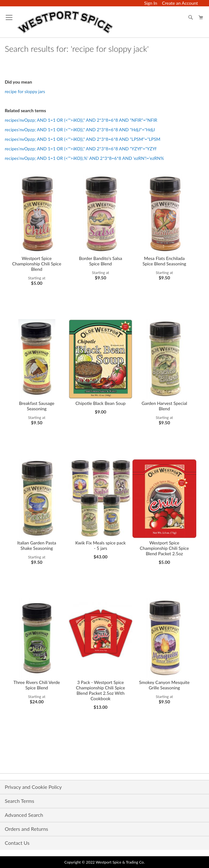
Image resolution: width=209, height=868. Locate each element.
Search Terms (20, 801)
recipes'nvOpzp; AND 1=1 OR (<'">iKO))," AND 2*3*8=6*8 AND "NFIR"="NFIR (81, 120)
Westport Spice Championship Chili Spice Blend (37, 264)
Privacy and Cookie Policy (33, 787)
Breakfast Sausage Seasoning (37, 406)
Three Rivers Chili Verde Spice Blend (37, 685)
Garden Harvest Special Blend (164, 406)
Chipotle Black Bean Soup (100, 403)
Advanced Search (24, 815)
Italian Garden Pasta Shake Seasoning (37, 545)
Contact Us (17, 843)
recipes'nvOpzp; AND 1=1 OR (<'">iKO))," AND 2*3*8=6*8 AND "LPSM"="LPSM (83, 139)
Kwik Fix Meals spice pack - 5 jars (101, 545)
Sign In (151, 3)
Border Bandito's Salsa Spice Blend (100, 261)
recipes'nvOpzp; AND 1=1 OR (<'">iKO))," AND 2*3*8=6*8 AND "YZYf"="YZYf (81, 149)
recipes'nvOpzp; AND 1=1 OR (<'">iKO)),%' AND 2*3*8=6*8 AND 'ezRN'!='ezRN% (84, 158)
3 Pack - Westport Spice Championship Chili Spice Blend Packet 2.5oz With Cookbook (101, 690)
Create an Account (180, 3)
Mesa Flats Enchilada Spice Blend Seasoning (164, 261)
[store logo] (65, 22)
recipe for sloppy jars (25, 91)
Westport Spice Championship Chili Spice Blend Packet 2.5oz (164, 548)
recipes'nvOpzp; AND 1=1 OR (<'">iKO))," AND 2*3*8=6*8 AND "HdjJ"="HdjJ (80, 130)
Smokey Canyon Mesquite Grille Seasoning (164, 685)
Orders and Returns (27, 829)
